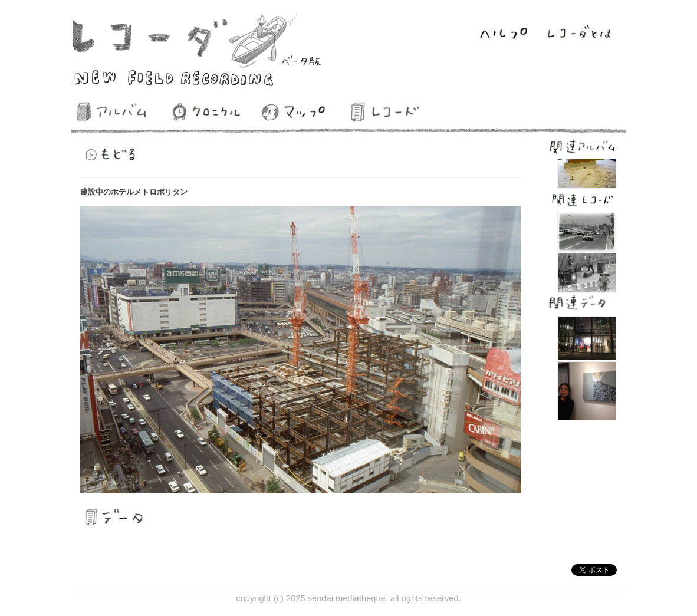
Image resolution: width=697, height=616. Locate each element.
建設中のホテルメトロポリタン (134, 192)
